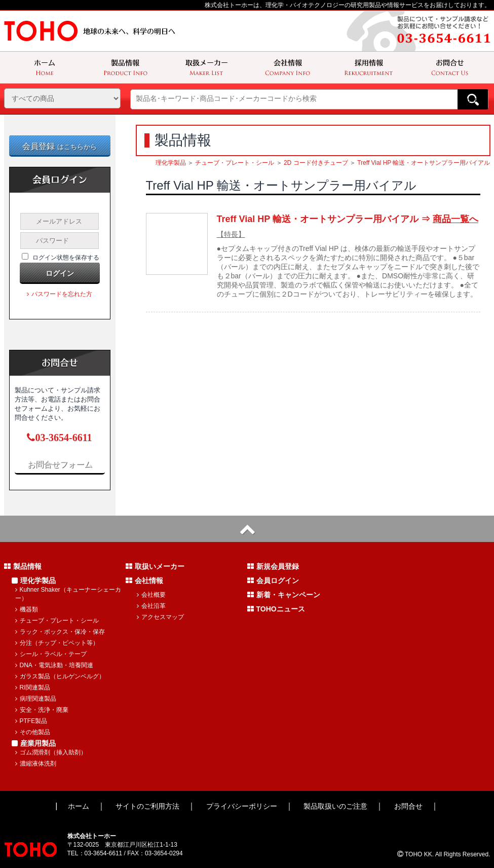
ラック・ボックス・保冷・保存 (60, 632)
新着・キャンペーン (284, 595)
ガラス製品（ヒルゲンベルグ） (60, 676)
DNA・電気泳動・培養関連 (54, 665)
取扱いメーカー (155, 566)
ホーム (79, 806)
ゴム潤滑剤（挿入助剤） (51, 752)
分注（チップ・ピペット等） (57, 643)
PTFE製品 (31, 721)
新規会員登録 (273, 566)
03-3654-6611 (59, 438)
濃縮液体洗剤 (36, 764)
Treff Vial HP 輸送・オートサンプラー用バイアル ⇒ (348, 219)
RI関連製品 (33, 688)
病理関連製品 (36, 699)
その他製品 (33, 732)
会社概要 (151, 595)
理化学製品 (171, 163)
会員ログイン (273, 581)
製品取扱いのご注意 (335, 806)
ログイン (60, 273)
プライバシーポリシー (242, 806)
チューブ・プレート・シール (235, 163)
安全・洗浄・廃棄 (42, 710)
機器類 (27, 609)
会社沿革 (151, 606)
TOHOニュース (276, 609)
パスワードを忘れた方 (60, 294)
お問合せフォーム (60, 464)
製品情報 (23, 566)
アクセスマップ (160, 617)
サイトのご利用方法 (147, 806)
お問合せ (408, 806)
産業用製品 (34, 743)
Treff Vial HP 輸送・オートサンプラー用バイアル (424, 163)
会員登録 (60, 146)
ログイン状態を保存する (66, 258)
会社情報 (144, 581)
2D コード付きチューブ (316, 163)
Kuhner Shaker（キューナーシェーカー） (68, 594)
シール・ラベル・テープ (51, 654)
